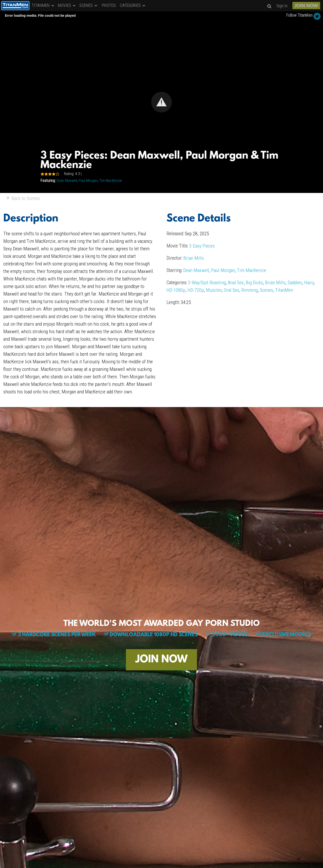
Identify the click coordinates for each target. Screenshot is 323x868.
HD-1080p (176, 290)
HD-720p (196, 290)
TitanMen (284, 290)
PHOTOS (109, 5)
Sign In (282, 6)
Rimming (250, 290)
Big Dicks (254, 283)
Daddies (295, 283)
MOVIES (67, 5)
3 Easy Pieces (202, 246)
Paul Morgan (88, 181)
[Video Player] (161, 102)
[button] (161, 102)
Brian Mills (194, 258)
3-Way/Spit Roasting (207, 283)
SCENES (89, 5)
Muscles (214, 290)
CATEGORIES (133, 5)
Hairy (309, 283)
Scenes (266, 290)
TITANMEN (43, 5)
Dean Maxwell (67, 181)
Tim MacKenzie (111, 181)
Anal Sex (236, 283)
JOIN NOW (306, 6)
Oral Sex (232, 290)
